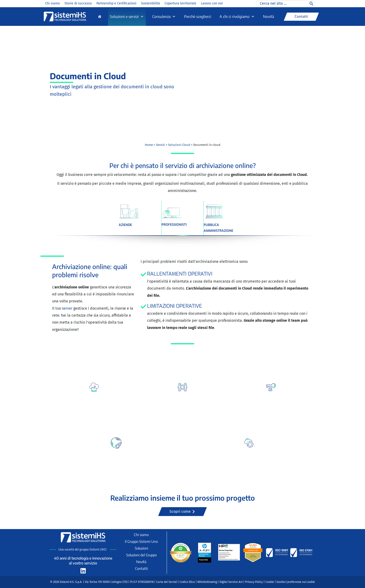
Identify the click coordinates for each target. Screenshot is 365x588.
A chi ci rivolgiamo (237, 17)
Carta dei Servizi (167, 582)
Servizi (161, 145)
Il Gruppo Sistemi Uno (141, 541)
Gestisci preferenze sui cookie (296, 582)
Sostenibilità (150, 3)
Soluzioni (141, 548)
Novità (269, 17)
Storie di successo (78, 3)
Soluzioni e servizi (127, 17)
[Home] (100, 17)
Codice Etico (187, 582)
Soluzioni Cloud (179, 145)
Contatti (141, 568)
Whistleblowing (207, 582)
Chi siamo (52, 3)
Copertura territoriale (180, 3)
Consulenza (164, 17)
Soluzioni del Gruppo (141, 555)
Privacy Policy (254, 582)
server (68, 308)
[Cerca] (311, 3)
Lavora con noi (212, 3)
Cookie (270, 582)
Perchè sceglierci (198, 17)
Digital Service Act (231, 582)
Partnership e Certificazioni (116, 3)
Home (149, 145)
